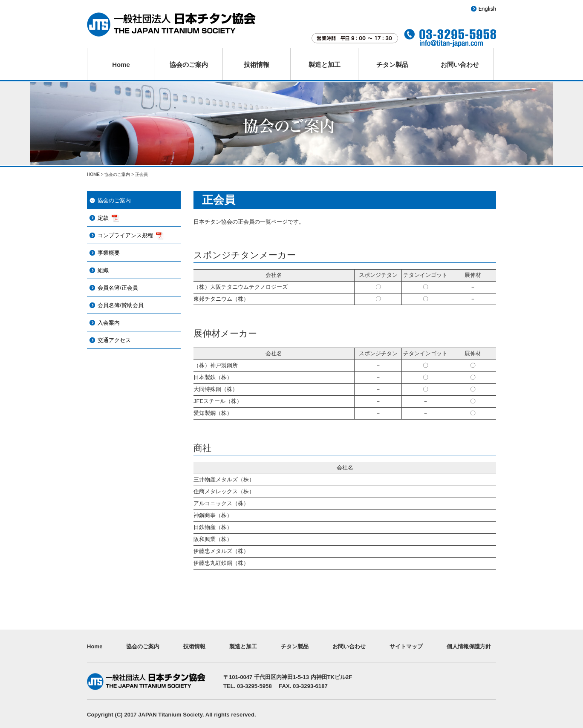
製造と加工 (325, 65)
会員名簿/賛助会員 (121, 305)
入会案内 (109, 323)
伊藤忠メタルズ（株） (221, 551)
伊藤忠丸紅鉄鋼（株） (221, 563)
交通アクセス (114, 340)
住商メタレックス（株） (224, 491)
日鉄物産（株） (213, 527)
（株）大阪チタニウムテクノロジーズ (241, 287)
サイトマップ (406, 646)
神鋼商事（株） (213, 515)
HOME (93, 174)
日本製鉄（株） (213, 377)
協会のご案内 (189, 65)
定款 (103, 218)
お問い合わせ (460, 65)
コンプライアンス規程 (125, 235)
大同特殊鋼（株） (216, 389)
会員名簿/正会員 (118, 288)
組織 (103, 270)
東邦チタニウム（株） (221, 299)
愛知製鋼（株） (213, 413)
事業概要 (109, 253)
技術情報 (257, 65)
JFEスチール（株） (218, 401)
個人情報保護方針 (469, 646)
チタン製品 (392, 65)
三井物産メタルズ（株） (224, 479)
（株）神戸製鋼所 (216, 365)
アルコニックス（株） (221, 503)
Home (121, 65)
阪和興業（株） (213, 539)
